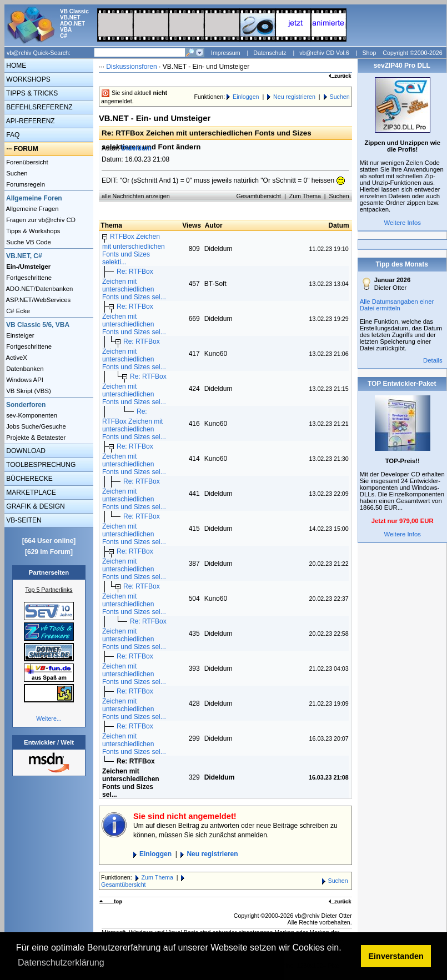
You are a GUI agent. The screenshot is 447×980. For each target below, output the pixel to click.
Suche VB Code (28, 242)
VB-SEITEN (23, 520)
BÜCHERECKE (29, 479)
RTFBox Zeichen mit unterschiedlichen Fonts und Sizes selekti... (134, 249)
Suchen (16, 173)
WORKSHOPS (27, 79)
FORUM (26, 149)
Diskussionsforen (131, 67)
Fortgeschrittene (28, 278)
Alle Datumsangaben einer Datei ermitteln (397, 305)
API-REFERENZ (30, 121)
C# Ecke (17, 311)
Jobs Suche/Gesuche (35, 426)
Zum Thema (305, 196)
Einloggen (246, 97)
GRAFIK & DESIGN (35, 506)
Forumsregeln (25, 184)
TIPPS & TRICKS (31, 93)
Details (433, 360)
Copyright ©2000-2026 (412, 53)
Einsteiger (19, 335)
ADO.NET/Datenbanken (39, 289)
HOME (15, 66)
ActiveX (16, 358)
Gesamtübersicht (259, 196)
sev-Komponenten (31, 415)
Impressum (226, 53)
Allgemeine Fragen (32, 209)
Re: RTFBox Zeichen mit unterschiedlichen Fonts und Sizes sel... (134, 284)
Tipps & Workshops (32, 231)
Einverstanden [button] (396, 956)
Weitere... (49, 718)
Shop (369, 53)
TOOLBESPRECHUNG (40, 465)
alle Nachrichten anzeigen (136, 196)
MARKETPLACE (30, 492)
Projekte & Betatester (35, 438)
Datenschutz (270, 53)
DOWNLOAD (25, 451)
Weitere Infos (402, 223)
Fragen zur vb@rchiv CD (40, 220)
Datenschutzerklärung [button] (61, 963)
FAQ (12, 135)
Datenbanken (24, 369)
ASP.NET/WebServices (37, 300)
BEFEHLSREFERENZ (39, 107)
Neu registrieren (294, 97)
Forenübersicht (26, 162)
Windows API (24, 380)
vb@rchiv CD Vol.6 (324, 53)
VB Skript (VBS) (28, 391)
